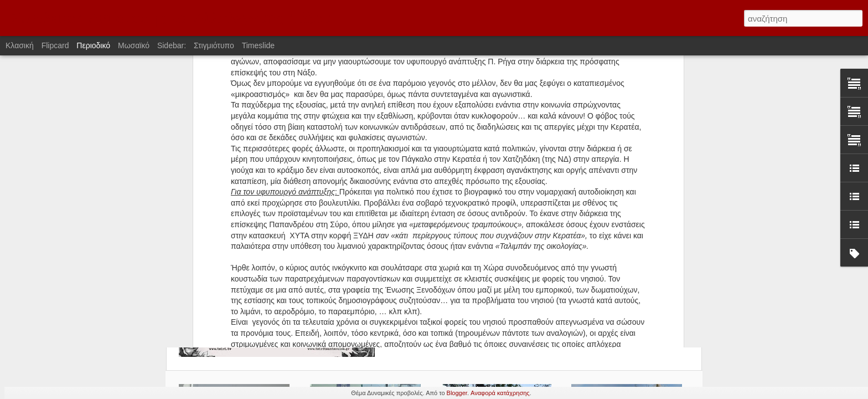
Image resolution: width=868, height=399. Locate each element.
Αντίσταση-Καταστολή (454, 117)
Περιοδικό (93, 45)
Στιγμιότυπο (214, 45)
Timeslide (258, 45)
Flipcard (55, 45)
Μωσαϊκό (134, 45)
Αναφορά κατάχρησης (500, 393)
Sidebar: (172, 45)
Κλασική (20, 45)
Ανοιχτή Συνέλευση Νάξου (516, 103)
